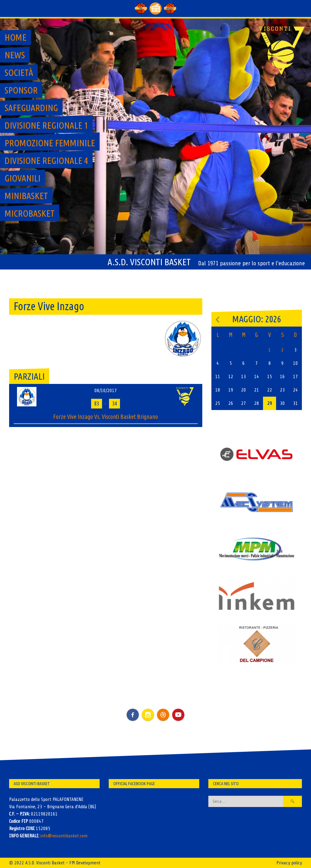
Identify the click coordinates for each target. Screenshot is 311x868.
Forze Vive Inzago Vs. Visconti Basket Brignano (106, 417)
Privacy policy (289, 863)
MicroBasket (30, 213)
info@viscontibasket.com (64, 836)
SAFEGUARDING (31, 108)
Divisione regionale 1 (46, 125)
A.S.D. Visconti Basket (149, 262)
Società (19, 73)
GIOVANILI (22, 178)
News (15, 55)
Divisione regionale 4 (46, 161)
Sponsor (21, 90)
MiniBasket (26, 196)
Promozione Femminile (50, 143)
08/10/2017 (106, 391)
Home (15, 37)
